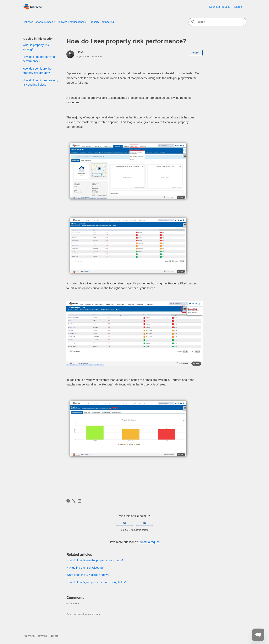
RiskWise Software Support (38, 22)
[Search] (217, 22)
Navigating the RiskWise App (85, 568)
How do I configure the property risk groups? (37, 71)
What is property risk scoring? (36, 47)
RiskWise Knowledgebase (71, 22)
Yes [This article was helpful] (124, 523)
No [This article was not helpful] (144, 523)
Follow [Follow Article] (195, 53)
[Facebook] (68, 501)
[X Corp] (74, 501)
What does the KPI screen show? (88, 575)
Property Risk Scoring (102, 22)
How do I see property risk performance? (39, 59)
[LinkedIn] (80, 501)
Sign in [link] (238, 7)
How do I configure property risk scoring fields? (40, 83)
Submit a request (219, 7)
